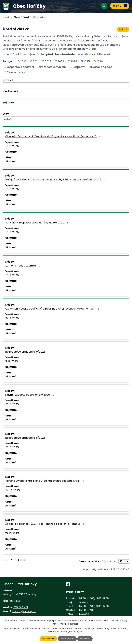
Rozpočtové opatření (20, 67)
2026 (100, 61)
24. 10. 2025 (13, 490)
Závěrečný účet (16, 72)
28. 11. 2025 (12, 404)
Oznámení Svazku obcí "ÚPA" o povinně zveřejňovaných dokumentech (53, 309)
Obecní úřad (21, 17)
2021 (36, 61)
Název (7, 80)
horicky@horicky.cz (24, 611)
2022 (48, 61)
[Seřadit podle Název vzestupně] (13, 79)
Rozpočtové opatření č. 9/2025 (28, 352)
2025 (87, 61)
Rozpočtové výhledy (53, 67)
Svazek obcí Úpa (102, 67)
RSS (123, 29)
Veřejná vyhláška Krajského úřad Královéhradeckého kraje (45, 481)
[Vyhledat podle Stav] (66, 119)
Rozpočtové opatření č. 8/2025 (28, 438)
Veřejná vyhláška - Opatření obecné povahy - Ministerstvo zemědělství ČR (56, 179)
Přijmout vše (48, 639)
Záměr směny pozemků (23, 266)
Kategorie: (9, 61)
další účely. (74, 624)
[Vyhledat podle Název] (66, 85)
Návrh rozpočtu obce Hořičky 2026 (30, 395)
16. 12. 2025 (12, 318)
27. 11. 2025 (12, 447)
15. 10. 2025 (12, 533)
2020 (23, 61)
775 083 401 (21, 607)
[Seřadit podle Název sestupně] (13, 81)
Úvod (6, 17)
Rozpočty (79, 67)
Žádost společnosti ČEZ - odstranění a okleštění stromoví (45, 524)
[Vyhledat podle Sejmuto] (66, 108)
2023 (61, 61)
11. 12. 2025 (12, 361)
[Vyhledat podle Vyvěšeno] (66, 97)
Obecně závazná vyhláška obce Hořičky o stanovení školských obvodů (53, 136)
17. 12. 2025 (12, 146)
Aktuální (10, 161)
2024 (74, 61)
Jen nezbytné (67, 639)
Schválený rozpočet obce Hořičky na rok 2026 (37, 223)
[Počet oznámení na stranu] (124, 561)
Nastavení (85, 639)
